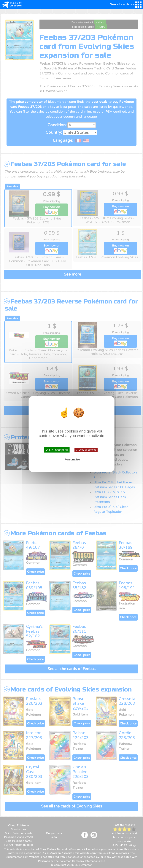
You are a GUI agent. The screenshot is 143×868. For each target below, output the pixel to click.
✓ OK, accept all (57, 450)
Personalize (72, 459)
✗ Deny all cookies (86, 450)
